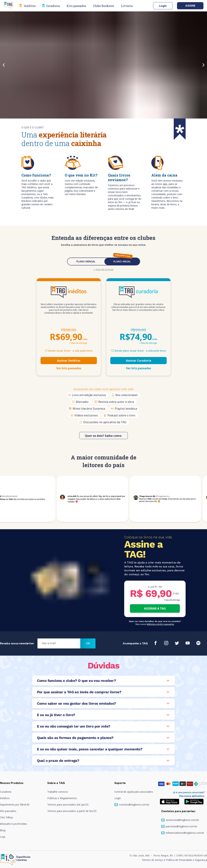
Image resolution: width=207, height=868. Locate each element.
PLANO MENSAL (86, 261)
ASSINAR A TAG (155, 608)
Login (163, 6)
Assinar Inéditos (69, 361)
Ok (88, 643)
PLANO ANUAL (122, 261)
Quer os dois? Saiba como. (103, 436)
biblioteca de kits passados (160, 624)
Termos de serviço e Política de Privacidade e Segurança (174, 860)
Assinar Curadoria (138, 361)
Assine (190, 6)
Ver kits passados (69, 368)
